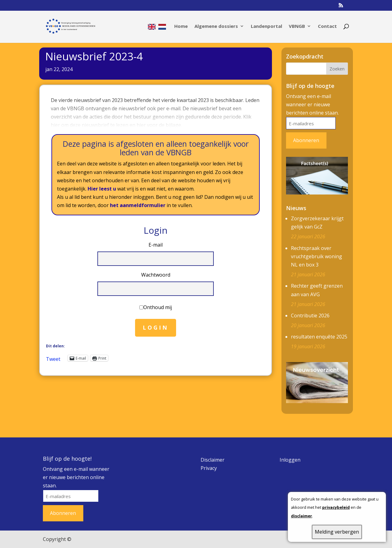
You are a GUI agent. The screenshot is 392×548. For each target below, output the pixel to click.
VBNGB (297, 26)
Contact (327, 26)
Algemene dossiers (216, 26)
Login (156, 327)
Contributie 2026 (310, 316)
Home (181, 26)
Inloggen (290, 460)
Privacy (209, 468)
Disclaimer (213, 460)
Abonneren (306, 140)
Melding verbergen (337, 532)
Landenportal (266, 26)
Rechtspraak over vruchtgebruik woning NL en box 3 (317, 256)
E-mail (156, 245)
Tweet (53, 358)
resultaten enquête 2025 (319, 337)
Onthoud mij (158, 307)
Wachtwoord (156, 275)
